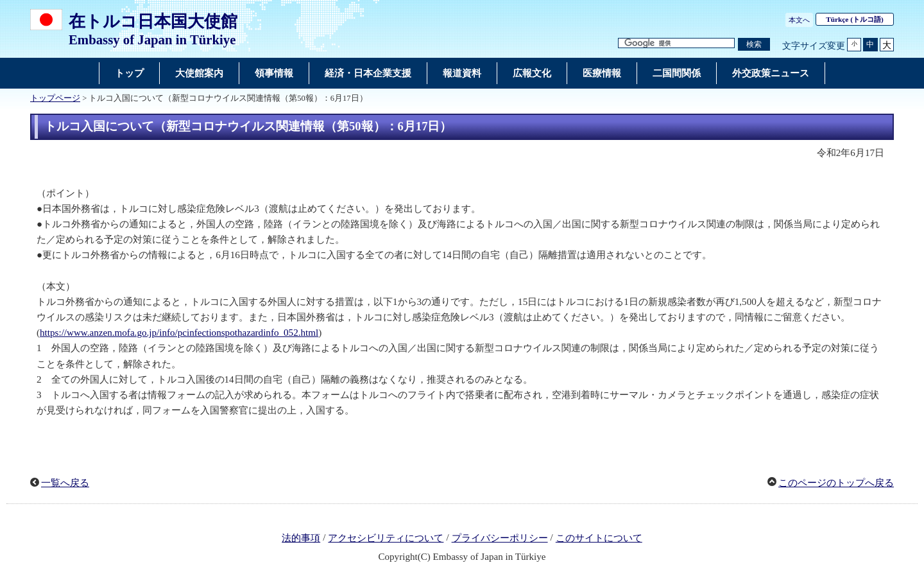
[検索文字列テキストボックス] (676, 43)
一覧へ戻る (65, 483)
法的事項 (301, 538)
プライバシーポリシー (500, 538)
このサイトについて (599, 538)
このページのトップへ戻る (836, 483)
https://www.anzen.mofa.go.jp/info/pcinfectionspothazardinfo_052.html (179, 333)
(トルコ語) (855, 19)
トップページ (55, 98)
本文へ (799, 20)
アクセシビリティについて (386, 538)
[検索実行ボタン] (754, 45)
